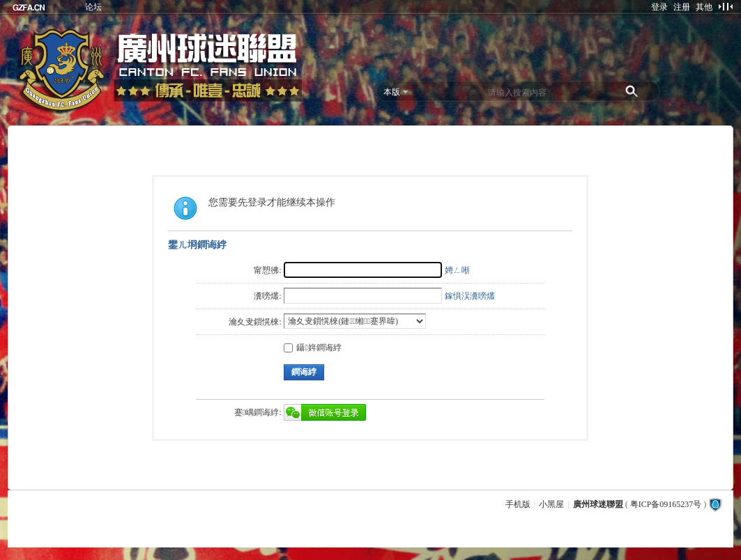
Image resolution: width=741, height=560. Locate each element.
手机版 (518, 504)
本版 (392, 92)
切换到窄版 (725, 6)
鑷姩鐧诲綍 (312, 348)
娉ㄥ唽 (457, 270)
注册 (682, 7)
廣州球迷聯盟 (598, 504)
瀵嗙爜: (267, 296)
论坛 (93, 7)
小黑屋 (551, 504)
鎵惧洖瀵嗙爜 (470, 296)
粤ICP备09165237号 (666, 504)
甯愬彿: (267, 270)
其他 (704, 7)
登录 (659, 7)
